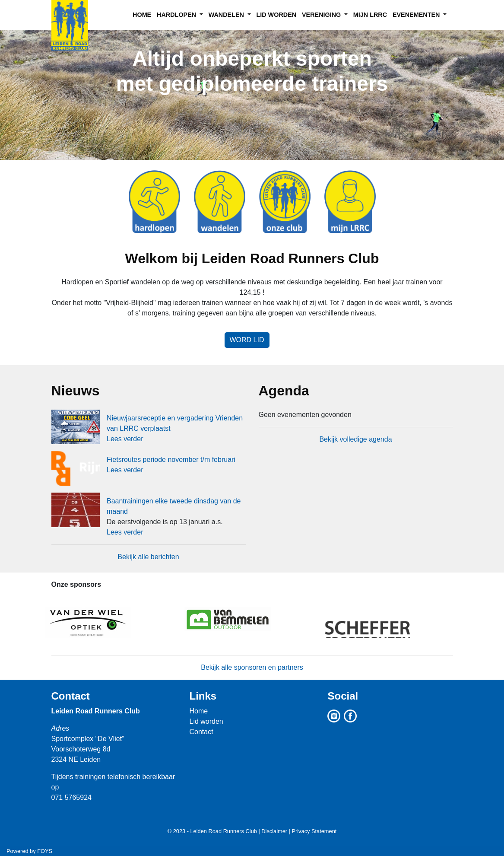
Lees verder (125, 439)
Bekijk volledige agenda (355, 439)
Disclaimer (274, 831)
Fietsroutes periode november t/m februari (171, 460)
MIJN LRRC (370, 15)
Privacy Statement (314, 831)
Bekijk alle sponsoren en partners (252, 667)
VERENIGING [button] (322, 15)
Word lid (247, 340)
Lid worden (206, 721)
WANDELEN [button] (227, 15)
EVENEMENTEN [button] (417, 15)
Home (198, 711)
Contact (71, 696)
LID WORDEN (276, 15)
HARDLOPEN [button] (177, 15)
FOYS (45, 851)
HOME (142, 15)
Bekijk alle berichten (148, 557)
